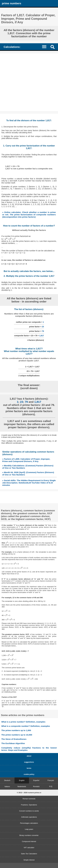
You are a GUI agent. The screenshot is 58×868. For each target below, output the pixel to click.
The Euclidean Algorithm (13, 743)
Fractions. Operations (29, 805)
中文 (51, 786)
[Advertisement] (29, 82)
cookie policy (29, 774)
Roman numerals (29, 799)
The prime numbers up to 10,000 (17, 735)
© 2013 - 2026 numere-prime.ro (29, 793)
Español (36, 780)
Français (51, 780)
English (22, 780)
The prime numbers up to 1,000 (16, 730)
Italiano (7, 786)
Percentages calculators (29, 823)
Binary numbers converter (29, 835)
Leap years (29, 829)
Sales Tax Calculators (29, 854)
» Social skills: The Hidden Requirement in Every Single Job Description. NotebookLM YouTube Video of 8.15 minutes (29, 483)
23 (43, 327)
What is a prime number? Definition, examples (23, 722)
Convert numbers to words (29, 811)
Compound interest (29, 841)
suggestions (29, 762)
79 (43, 331)
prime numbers (11, 3)
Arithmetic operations (29, 817)
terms (29, 768)
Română (36, 786)
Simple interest (29, 860)
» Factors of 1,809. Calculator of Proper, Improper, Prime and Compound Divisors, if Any (26, 460)
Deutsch (7, 780)
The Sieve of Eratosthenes (14, 739)
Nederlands (22, 786)
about (29, 756)
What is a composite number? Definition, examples (26, 726)
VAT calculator (29, 848)
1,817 (42, 336)
